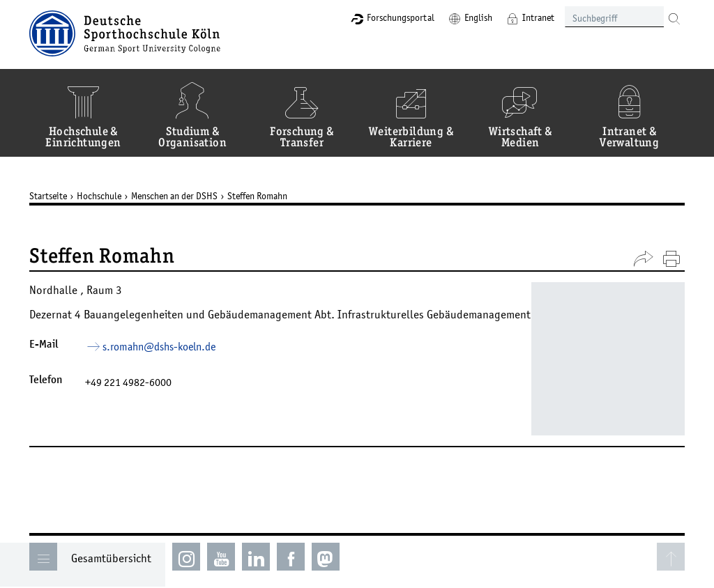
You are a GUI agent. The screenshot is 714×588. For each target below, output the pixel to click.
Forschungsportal (401, 17)
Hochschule (99, 196)
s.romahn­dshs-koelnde (159, 346)
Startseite (48, 196)
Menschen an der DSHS (174, 196)
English (478, 17)
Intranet (538, 17)
